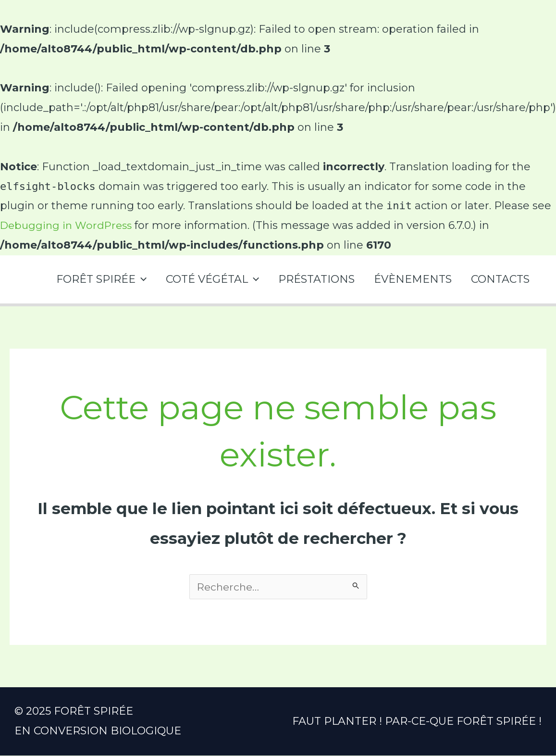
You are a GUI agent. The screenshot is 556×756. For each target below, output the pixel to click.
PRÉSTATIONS (312, 279)
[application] (132, 279)
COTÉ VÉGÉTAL (206, 279)
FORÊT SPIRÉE (93, 279)
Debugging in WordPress (68, 225)
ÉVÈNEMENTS (410, 279)
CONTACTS (499, 279)
